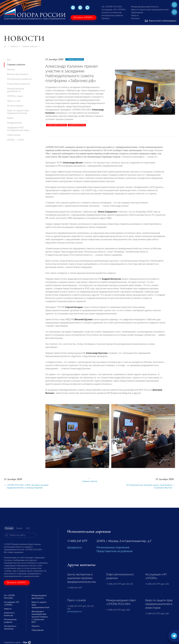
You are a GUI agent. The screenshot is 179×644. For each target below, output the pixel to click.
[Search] (20, 535)
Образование (137, 13)
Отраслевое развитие (18, 84)
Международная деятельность (145, 7)
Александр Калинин (56, 125)
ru (174, 12)
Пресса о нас (14, 101)
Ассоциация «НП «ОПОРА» (114, 10)
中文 (28, 528)
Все (9, 60)
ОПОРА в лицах (15, 96)
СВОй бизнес (14, 135)
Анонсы (11, 69)
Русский (9, 528)
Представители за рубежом (115, 551)
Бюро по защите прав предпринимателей (150, 10)
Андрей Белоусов (77, 125)
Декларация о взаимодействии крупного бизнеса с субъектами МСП (40, 617)
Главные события (30, 46)
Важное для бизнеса (18, 74)
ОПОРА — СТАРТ (16, 140)
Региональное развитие (112, 15)
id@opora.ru (75, 547)
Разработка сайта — (17, 642)
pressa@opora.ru (75, 611)
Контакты (135, 18)
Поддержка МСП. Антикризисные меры (18, 129)
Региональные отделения (113, 547)
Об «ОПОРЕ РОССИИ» (112, 7)
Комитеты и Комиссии (112, 13)
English (19, 528)
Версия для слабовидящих (161, 21)
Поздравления (14, 123)
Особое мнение (15, 106)
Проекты (106, 18)
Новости (135, 15)
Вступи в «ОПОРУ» (83, 17)
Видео (10, 118)
